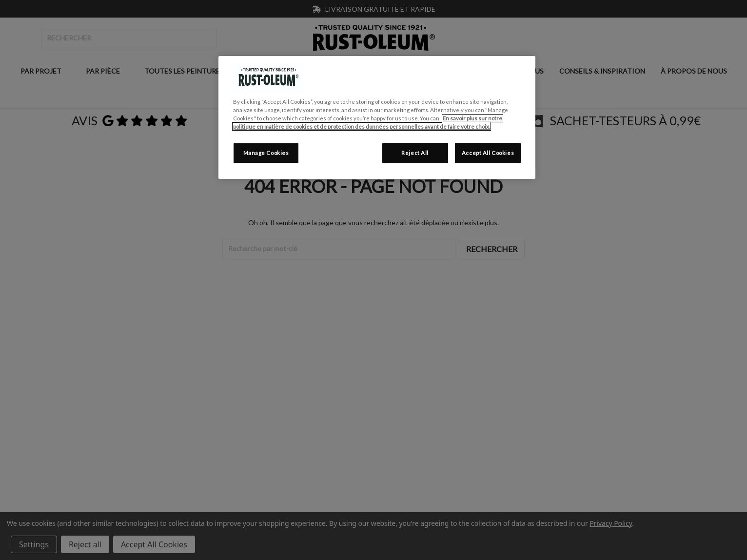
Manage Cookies (266, 153)
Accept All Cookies (488, 153)
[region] (377, 117)
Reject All (415, 153)
